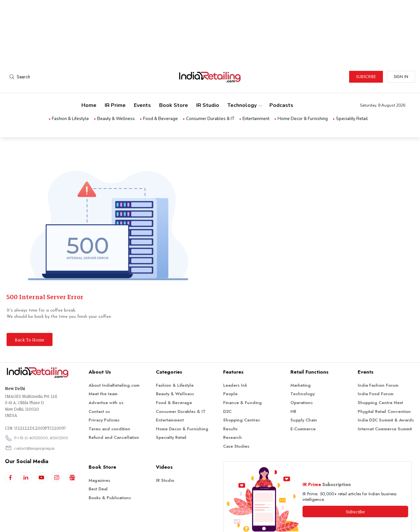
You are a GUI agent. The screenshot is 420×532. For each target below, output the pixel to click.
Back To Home (30, 312)
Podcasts (281, 77)
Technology (244, 77)
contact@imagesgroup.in (34, 420)
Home (89, 77)
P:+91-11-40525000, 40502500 (41, 410)
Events (142, 77)
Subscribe (366, 49)
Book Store (174, 77)
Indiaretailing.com (208, 522)
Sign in (401, 49)
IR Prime (115, 77)
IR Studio (208, 77)
